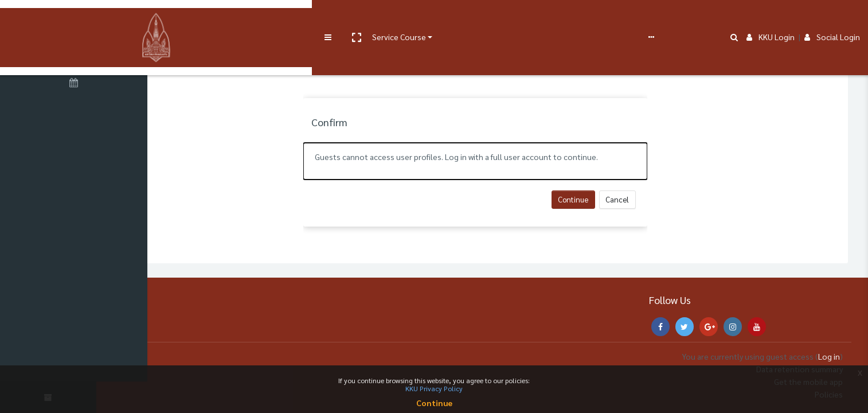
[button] (193, 19)
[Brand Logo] (75, 19)
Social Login (832, 18)
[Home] (75, 53)
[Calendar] (75, 84)
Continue (607, 199)
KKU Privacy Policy (434, 388)
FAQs (423, 18)
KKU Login (771, 18)
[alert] (509, 161)
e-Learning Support (365, 18)
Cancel (651, 199)
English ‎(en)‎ (462, 18)
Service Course (236, 18)
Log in (829, 356)
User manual (300, 18)
